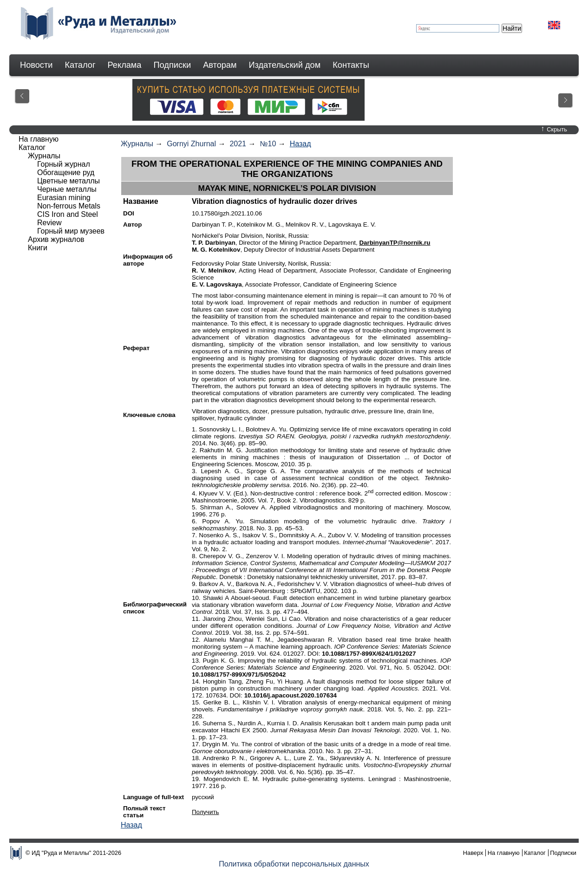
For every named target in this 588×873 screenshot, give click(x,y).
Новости (36, 65)
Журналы (137, 144)
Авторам (220, 65)
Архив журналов (56, 239)
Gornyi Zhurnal (191, 144)
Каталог (80, 65)
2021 (238, 144)
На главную (39, 139)
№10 (268, 144)
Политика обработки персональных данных (294, 864)
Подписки (173, 65)
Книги (38, 248)
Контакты (351, 65)
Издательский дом (285, 65)
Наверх (473, 853)
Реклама (125, 65)
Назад (301, 144)
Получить (206, 812)
